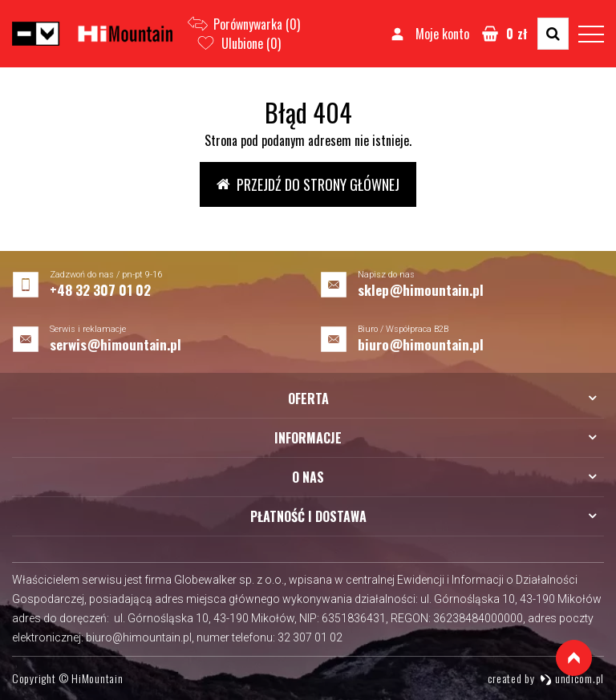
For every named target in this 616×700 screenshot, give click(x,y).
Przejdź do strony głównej (308, 184)
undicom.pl (572, 678)
